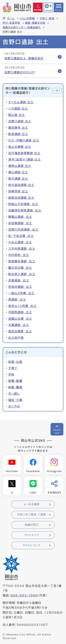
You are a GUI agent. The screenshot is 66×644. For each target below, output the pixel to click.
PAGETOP (57, 431)
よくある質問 (32, 504)
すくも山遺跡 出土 (21, 102)
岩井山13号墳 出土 (22, 306)
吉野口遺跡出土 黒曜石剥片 (24, 58)
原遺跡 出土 (17, 300)
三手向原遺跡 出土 (22, 249)
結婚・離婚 (15, 387)
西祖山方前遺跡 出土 (23, 204)
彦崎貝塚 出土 (18, 191)
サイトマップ (32, 535)
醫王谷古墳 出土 (20, 268)
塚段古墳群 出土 (20, 331)
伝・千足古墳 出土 (21, 236)
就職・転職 (15, 381)
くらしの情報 (27, 18)
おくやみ (14, 406)
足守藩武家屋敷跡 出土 (24, 153)
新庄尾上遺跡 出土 (22, 274)
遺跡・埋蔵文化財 (35, 23)
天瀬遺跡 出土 (19, 325)
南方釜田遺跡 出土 (21, 185)
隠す (58, 90)
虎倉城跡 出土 (19, 280)
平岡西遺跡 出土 (20, 312)
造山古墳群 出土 (20, 147)
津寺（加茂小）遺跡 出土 (25, 159)
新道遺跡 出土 (18, 134)
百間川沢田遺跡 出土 (23, 230)
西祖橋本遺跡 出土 (22, 261)
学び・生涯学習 (11, 23)
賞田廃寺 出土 (18, 128)
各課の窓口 (32, 525)
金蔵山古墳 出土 (20, 319)
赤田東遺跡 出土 (20, 223)
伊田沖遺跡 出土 (20, 287)
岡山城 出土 (17, 115)
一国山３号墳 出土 (21, 293)
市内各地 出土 (19, 255)
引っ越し (14, 394)
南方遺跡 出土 (18, 179)
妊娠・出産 (15, 362)
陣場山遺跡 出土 (20, 217)
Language (48, 10)
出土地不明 (16, 338)
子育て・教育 (47, 18)
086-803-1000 (24, 595)
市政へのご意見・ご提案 (32, 515)
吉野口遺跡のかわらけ (20, 72)
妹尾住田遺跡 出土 (21, 198)
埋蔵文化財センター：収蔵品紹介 (22, 27)
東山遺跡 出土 (18, 172)
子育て (13, 368)
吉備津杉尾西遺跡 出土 (25, 210)
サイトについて (32, 545)
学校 (11, 375)
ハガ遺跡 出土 (18, 109)
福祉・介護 (15, 400)
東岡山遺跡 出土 (20, 166)
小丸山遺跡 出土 (20, 242)
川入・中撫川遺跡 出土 (24, 140)
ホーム (11, 18)
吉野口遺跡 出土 (20, 121)
